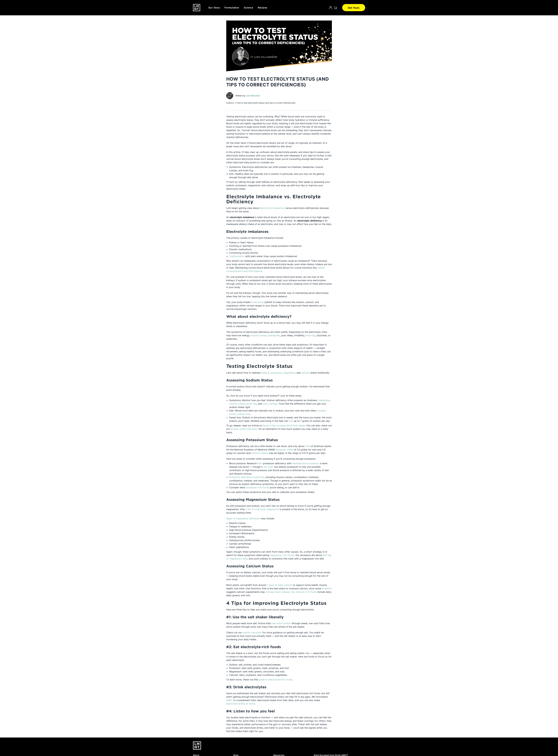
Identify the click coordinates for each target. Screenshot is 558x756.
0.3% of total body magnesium (262, 509)
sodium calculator (252, 632)
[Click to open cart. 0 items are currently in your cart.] (335, 8)
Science (248, 8)
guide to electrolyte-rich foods (275, 680)
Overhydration (237, 256)
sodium (265, 373)
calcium (305, 373)
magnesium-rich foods (282, 555)
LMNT (229, 700)
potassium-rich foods (257, 487)
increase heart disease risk (280, 592)
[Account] (331, 8)
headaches (274, 335)
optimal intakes (260, 453)
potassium (276, 373)
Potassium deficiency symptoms (247, 477)
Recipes (262, 8)
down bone (257, 302)
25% (308, 446)
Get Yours (354, 8)
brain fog (311, 335)
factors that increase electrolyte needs (284, 425)
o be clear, (268, 467)
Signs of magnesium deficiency (243, 518)
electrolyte (272, 208)
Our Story (214, 8)
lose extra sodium (281, 623)
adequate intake (285, 450)
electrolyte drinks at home (241, 704)
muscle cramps (259, 335)
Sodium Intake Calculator (244, 429)
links (260, 463)
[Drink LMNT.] (197, 8)
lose (291, 421)
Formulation (232, 8)
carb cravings (270, 404)
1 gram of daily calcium (280, 585)
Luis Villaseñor (253, 96)
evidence (327, 588)
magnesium (289, 373)
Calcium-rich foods (306, 592)
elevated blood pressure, (306, 463)
